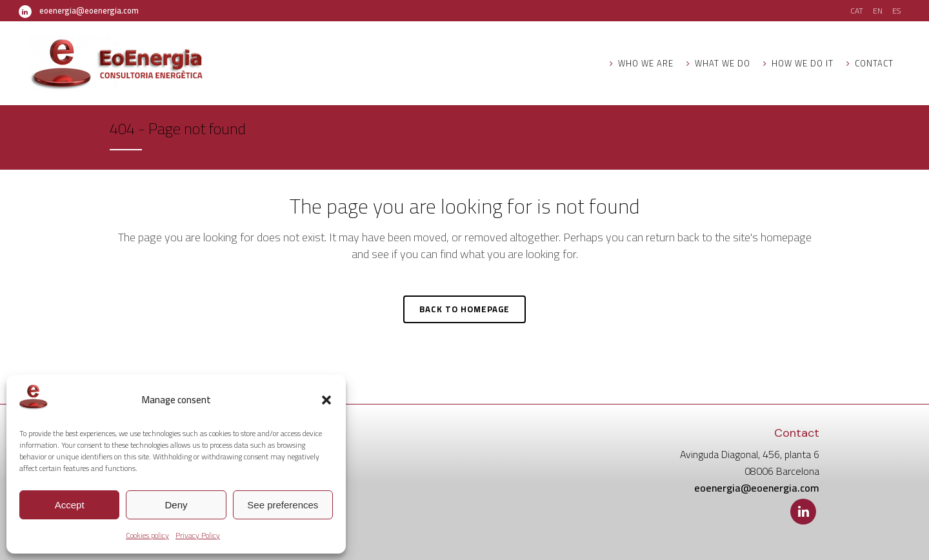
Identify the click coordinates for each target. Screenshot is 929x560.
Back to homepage (464, 309)
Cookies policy (147, 535)
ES (896, 11)
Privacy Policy (198, 535)
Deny (176, 505)
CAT (857, 11)
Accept (70, 505)
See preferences (283, 505)
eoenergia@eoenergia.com (89, 10)
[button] (326, 400)
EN (878, 11)
